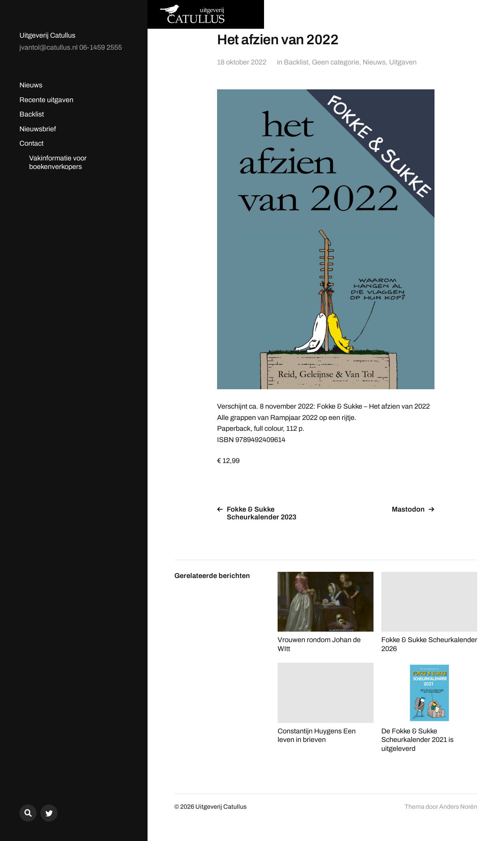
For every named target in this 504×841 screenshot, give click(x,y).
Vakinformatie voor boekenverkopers (58, 163)
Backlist (32, 114)
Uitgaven (403, 62)
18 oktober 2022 (242, 62)
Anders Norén (458, 807)
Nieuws (31, 85)
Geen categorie (335, 62)
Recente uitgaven (46, 100)
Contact (31, 143)
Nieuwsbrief (38, 129)
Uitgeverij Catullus (47, 35)
